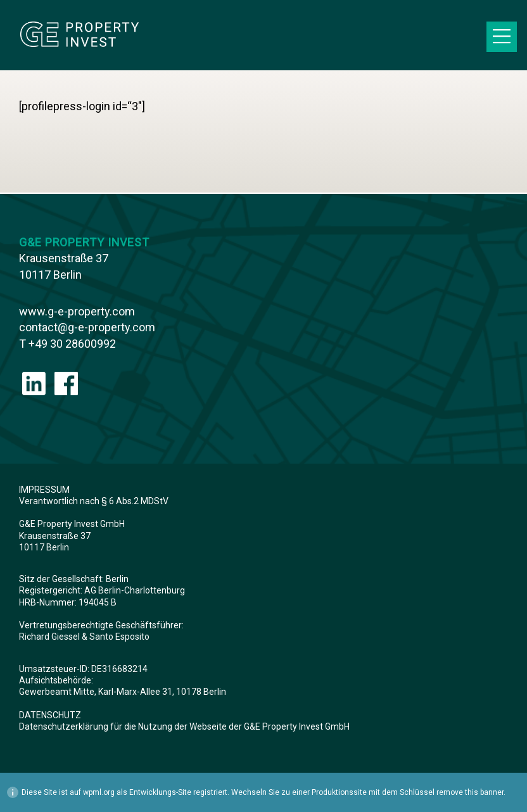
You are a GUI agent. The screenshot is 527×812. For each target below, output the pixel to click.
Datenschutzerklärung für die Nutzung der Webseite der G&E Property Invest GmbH (184, 726)
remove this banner (470, 792)
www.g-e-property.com (77, 311)
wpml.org (99, 792)
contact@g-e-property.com (87, 327)
